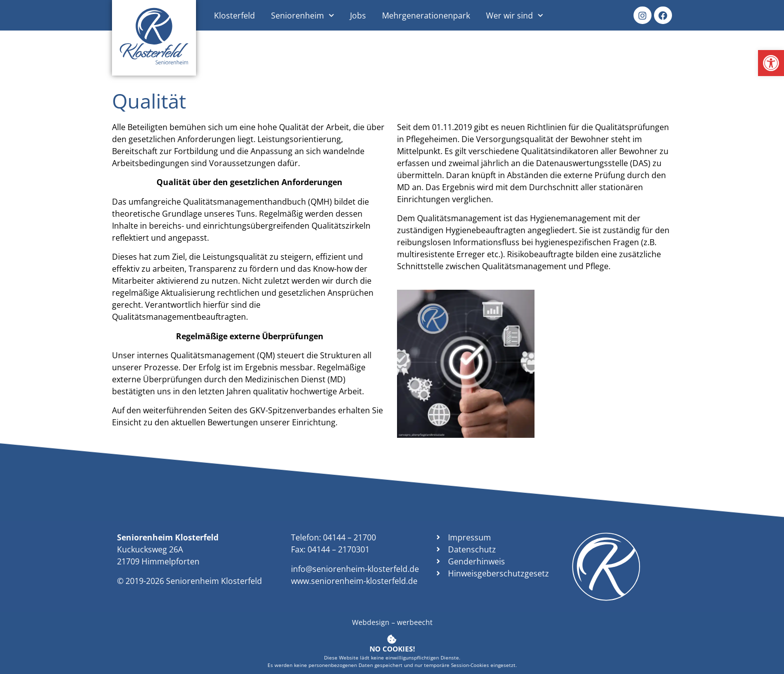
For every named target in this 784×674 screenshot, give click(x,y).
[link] (771, 63)
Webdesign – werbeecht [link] (392, 622)
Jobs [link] (358, 16)
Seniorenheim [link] (302, 15)
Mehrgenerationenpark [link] (426, 16)
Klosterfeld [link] (234, 16)
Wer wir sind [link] (514, 15)
